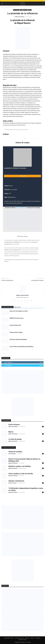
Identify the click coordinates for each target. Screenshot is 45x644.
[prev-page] (2, 354)
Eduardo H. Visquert (12, 483)
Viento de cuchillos (15, 452)
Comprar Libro (23, 176)
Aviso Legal (38, 638)
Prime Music (17, 252)
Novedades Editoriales (21, 208)
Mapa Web (27, 638)
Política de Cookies (22, 640)
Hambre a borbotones (16, 481)
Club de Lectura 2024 (19, 638)
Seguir (41, 362)
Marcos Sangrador (12, 454)
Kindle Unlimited (23, 240)
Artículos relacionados (7, 307)
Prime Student (26, 254)
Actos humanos (14, 424)
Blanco (11, 432)
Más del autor (18, 307)
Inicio (3, 7)
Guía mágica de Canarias (37, 280)
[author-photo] (22, 293)
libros (14, 7)
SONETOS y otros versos (16, 318)
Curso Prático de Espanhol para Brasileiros (21, 347)
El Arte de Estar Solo (15, 325)
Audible (29, 240)
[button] (2, 4)
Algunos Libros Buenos (20, 17)
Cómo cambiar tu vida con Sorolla (21, 474)
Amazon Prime (15, 248)
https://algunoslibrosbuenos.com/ (22, 297)
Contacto (32, 638)
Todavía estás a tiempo (16, 332)
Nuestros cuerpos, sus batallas (20, 466)
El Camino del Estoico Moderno (18, 339)
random (30, 10)
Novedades (25, 10)
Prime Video (10, 252)
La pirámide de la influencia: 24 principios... (16, 168)
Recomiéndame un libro (9, 638)
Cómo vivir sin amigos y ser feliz (19, 311)
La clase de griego (15, 439)
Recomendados (8, 7)
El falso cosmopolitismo (7, 280)
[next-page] (5, 354)
